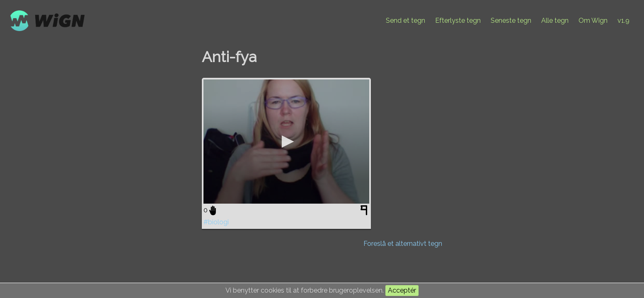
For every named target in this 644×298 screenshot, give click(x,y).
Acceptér (402, 290)
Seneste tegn (511, 20)
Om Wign (593, 20)
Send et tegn (406, 20)
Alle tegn (555, 20)
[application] (286, 142)
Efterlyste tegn (458, 20)
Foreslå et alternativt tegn (403, 244)
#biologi (216, 222)
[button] (286, 142)
